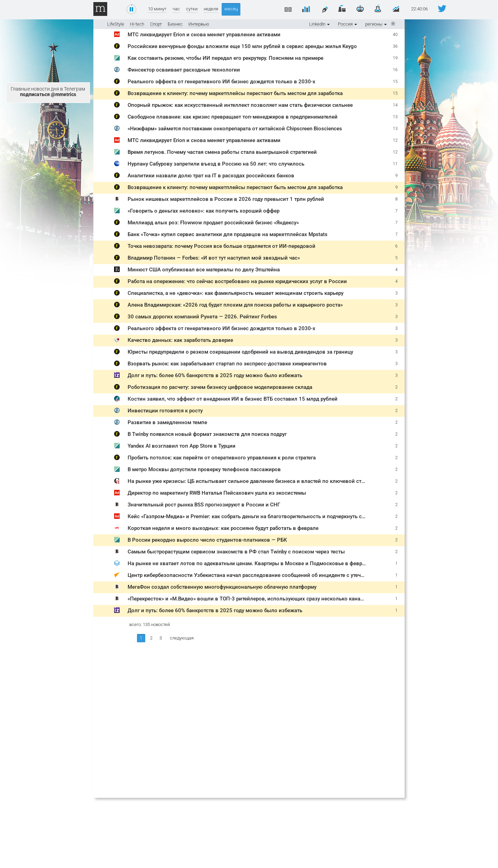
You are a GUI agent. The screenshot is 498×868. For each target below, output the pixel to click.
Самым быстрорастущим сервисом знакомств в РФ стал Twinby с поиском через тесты (236, 552)
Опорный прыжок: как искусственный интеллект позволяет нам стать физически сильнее (240, 105)
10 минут (157, 9)
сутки (192, 9)
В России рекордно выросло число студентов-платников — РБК (207, 540)
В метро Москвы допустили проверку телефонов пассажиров (204, 469)
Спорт (156, 24)
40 (395, 35)
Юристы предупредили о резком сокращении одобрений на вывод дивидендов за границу (240, 352)
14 (395, 105)
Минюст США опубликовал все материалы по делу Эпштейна (204, 270)
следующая (182, 638)
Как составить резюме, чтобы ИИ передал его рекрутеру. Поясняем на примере (225, 58)
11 (395, 164)
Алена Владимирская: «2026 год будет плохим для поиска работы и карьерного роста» (235, 305)
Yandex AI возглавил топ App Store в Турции (182, 446)
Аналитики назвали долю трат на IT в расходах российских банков (211, 176)
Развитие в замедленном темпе (167, 422)
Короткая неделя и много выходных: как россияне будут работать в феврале (223, 528)
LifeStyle (116, 24)
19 (395, 58)
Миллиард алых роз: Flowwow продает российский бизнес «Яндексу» (213, 223)
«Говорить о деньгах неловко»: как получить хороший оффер (204, 211)
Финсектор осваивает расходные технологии (184, 70)
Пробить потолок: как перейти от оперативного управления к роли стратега (222, 458)
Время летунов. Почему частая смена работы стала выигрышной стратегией (222, 152)
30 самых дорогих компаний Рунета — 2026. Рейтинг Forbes (202, 317)
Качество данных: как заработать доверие (180, 340)
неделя (211, 9)
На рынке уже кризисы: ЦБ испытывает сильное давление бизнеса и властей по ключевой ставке (250, 481)
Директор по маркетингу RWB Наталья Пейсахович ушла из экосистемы (217, 493)
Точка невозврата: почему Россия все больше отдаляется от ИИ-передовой (222, 246)
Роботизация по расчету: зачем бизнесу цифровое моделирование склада (220, 387)
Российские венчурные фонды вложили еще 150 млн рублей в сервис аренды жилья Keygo (242, 46)
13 (395, 117)
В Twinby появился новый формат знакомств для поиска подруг (207, 434)
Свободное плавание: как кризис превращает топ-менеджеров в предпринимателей (233, 117)
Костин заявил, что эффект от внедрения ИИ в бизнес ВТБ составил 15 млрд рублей (233, 399)
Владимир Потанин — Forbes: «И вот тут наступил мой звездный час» (214, 258)
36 (395, 46)
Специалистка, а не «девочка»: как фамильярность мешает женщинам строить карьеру (236, 293)
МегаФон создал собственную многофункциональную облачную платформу (222, 587)
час (176, 9)
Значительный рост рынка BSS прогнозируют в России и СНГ (204, 505)
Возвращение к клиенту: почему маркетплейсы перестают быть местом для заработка (235, 93)
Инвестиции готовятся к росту (165, 411)
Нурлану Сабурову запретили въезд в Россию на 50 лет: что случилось (216, 164)
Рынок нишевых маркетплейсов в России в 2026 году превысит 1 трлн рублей (226, 199)
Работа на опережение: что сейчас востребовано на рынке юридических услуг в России (237, 281)
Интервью (199, 24)
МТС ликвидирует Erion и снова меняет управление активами (204, 35)
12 (395, 140)
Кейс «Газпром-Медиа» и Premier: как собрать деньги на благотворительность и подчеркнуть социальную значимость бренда (283, 516)
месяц (231, 9)
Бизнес (175, 24)
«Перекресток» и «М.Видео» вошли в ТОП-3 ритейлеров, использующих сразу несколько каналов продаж (259, 599)
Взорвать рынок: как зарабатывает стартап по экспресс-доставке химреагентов (227, 364)
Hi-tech (137, 24)
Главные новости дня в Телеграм (48, 92)
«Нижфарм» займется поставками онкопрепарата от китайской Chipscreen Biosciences (235, 129)
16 (395, 70)
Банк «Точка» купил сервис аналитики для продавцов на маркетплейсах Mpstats (228, 234)
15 (395, 82)
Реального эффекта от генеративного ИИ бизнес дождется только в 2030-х (222, 82)
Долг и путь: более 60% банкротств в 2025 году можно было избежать (215, 375)
